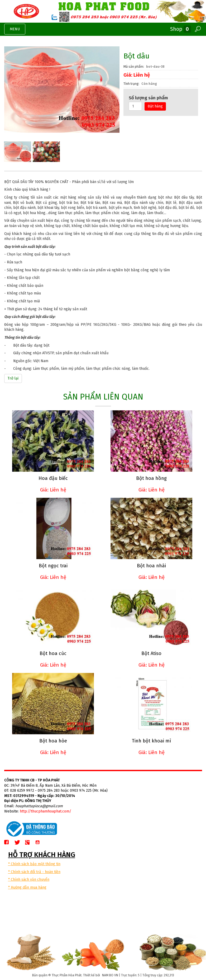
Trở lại (13, 378)
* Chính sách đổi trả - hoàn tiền (34, 872)
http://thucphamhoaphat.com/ (45, 811)
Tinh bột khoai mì (152, 741)
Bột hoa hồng (151, 478)
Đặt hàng (155, 106)
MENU (17, 31)
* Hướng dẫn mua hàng (27, 887)
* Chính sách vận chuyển (29, 880)
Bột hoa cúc (53, 653)
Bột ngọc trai (53, 566)
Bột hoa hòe (53, 741)
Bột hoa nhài (151, 566)
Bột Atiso (151, 653)
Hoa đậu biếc (53, 478)
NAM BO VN (110, 975)
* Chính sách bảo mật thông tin (34, 864)
